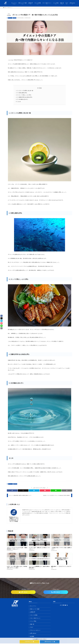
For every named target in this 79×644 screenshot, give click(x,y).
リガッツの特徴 (34, 615)
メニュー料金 (33, 621)
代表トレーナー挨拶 (35, 609)
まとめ (19, 102)
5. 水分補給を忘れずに (23, 99)
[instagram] (62, 605)
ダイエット (10, 18)
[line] (64, 605)
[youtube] (65, 605)
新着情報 (14, 18)
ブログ (32, 628)
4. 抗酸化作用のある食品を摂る (25, 97)
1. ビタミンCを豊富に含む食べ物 (25, 91)
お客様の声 (33, 612)
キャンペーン (33, 606)
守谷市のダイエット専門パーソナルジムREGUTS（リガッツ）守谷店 (14, 519)
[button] (12, 490)
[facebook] (60, 605)
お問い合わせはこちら (50, 642)
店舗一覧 (32, 625)
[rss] (67, 605)
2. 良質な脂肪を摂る (22, 93)
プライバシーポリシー (35, 631)
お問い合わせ (33, 634)
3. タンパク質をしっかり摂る (24, 95)
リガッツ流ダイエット (35, 618)
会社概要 (32, 637)
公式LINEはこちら (29, 642)
